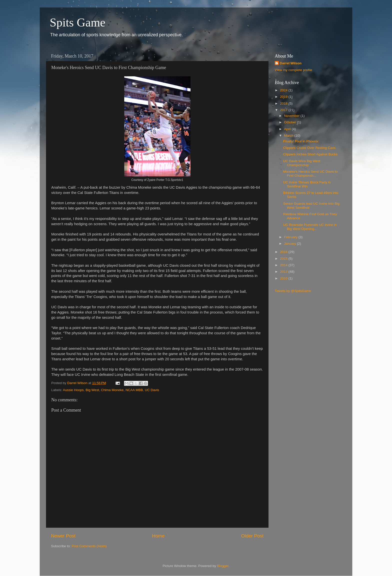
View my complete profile (293, 70)
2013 (284, 272)
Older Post (252, 536)
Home (158, 536)
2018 (284, 103)
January (290, 244)
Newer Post (63, 536)
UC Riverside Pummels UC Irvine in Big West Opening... (310, 227)
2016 (284, 252)
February (291, 237)
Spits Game (78, 22)
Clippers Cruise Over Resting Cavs (309, 148)
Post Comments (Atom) (89, 546)
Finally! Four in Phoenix (301, 141)
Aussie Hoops (73, 390)
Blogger (223, 566)
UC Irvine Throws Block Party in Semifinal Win (307, 184)
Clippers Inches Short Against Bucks (310, 154)
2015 (284, 259)
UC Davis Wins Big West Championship (302, 163)
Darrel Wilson (291, 63)
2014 (284, 265)
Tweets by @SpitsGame (293, 291)
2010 (284, 278)
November (292, 116)
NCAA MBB (134, 390)
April (288, 129)
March (289, 135)
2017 (284, 110)
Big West (92, 390)
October (290, 122)
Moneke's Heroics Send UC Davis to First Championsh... (310, 174)
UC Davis (152, 390)
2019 (284, 97)
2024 (284, 90)
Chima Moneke (112, 390)
